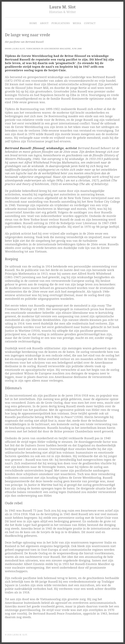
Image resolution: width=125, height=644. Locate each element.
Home (33, 23)
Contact (90, 23)
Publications (61, 23)
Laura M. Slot (62, 7)
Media (77, 23)
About (44, 23)
